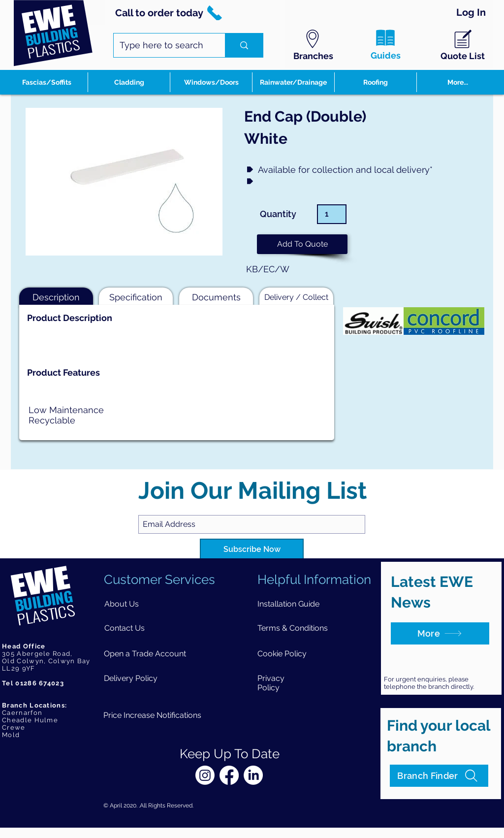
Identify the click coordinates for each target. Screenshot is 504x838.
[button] (302, 244)
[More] (440, 633)
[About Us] (122, 604)
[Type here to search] (162, 45)
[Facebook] (229, 775)
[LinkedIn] (253, 775)
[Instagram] (205, 775)
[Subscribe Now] (252, 550)
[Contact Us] (125, 628)
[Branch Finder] (439, 776)
